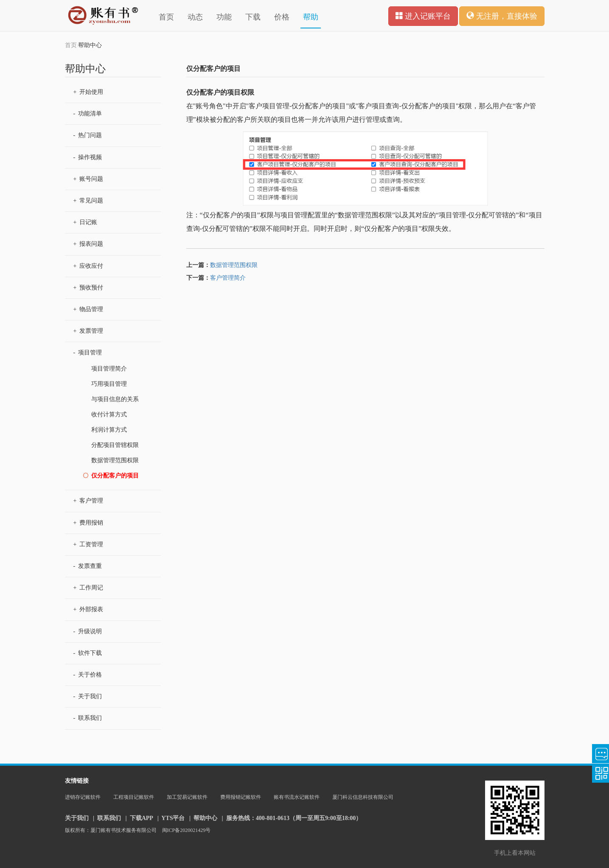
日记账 (86, 222)
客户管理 (88, 501)
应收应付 (88, 266)
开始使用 (88, 92)
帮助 (311, 17)
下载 (253, 17)
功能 (224, 17)
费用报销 (88, 523)
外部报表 (88, 609)
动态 (195, 17)
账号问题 (88, 179)
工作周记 (88, 588)
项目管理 (88, 353)
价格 (282, 17)
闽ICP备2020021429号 (187, 830)
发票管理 (88, 331)
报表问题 (88, 244)
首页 (166, 17)
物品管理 (88, 309)
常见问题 (88, 201)
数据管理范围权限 (234, 265)
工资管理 (88, 544)
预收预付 (88, 288)
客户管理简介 (228, 278)
